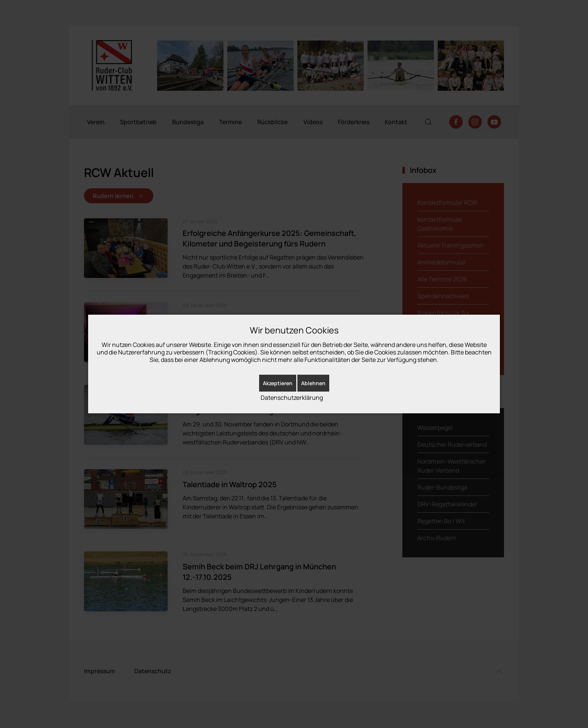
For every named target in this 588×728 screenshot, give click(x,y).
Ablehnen (313, 383)
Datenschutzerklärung (292, 398)
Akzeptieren (278, 383)
